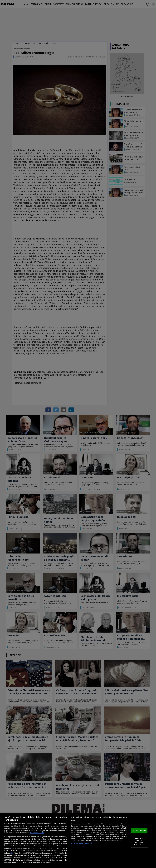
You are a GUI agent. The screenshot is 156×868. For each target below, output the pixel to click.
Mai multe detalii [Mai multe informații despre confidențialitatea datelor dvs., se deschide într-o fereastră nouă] (37, 833)
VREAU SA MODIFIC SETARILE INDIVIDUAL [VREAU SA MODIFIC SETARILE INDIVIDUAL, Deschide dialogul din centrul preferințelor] (139, 842)
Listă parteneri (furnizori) (82, 843)
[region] (78, 840)
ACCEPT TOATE (139, 831)
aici (12, 853)
